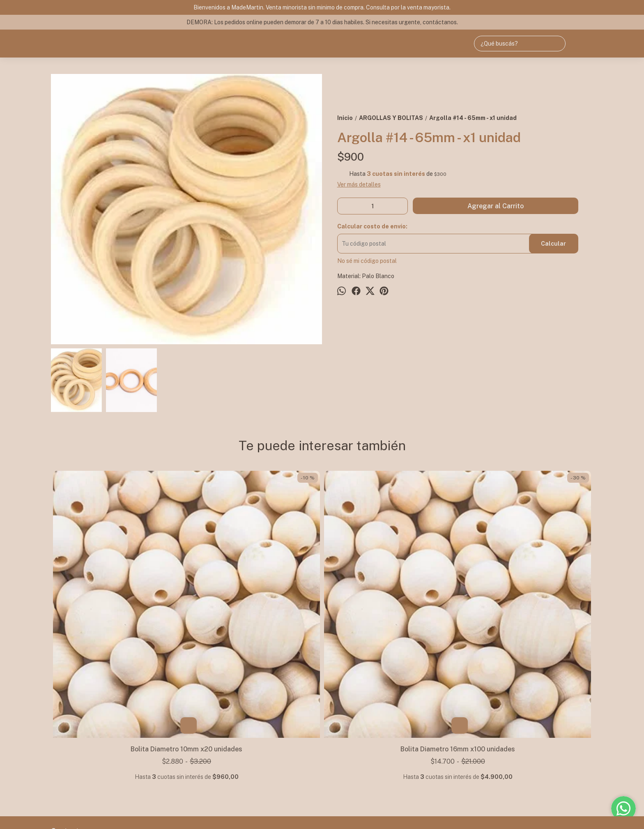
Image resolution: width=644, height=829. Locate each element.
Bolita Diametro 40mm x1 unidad (390, 614)
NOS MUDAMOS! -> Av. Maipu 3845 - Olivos (94, 716)
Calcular (553, 244)
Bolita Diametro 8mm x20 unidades (525, 614)
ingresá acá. (281, 813)
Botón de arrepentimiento (320, 813)
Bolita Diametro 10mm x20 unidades (119, 614)
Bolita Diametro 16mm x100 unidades (254, 614)
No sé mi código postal (367, 261)
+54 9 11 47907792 (83, 734)
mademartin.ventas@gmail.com (98, 748)
